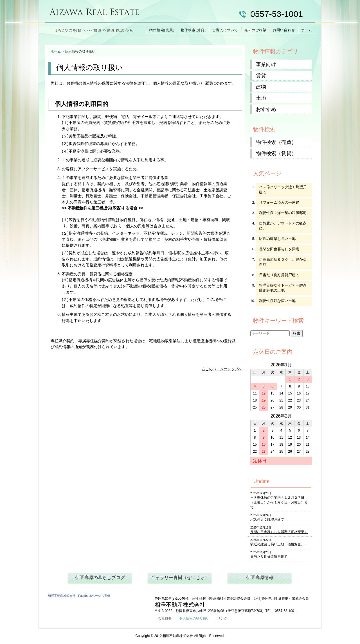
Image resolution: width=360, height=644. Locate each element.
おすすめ (266, 109)
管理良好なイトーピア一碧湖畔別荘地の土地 (283, 288)
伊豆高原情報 (260, 578)
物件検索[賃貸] (193, 30)
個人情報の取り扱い (194, 618)
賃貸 (261, 76)
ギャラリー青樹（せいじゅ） (180, 578)
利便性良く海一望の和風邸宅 (283, 213)
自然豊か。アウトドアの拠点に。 (283, 226)
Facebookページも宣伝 (94, 596)
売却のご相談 (256, 30)
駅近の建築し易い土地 (277, 239)
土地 (261, 98)
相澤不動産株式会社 (62, 596)
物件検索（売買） (276, 142)
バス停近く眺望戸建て (267, 520)
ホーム (307, 30)
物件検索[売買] (162, 30)
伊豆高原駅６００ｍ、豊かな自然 (283, 262)
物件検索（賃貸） (276, 153)
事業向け (266, 64)
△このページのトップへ (222, 369)
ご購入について (225, 30)
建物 (261, 87)
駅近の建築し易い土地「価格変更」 (277, 544)
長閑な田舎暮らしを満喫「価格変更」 (279, 532)
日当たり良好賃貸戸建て (279, 275)
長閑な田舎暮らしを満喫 (279, 249)
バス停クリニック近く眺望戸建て (283, 190)
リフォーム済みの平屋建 (279, 202)
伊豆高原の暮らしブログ (100, 578)
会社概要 (165, 618)
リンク (222, 618)
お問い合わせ (284, 30)
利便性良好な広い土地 (277, 301)
